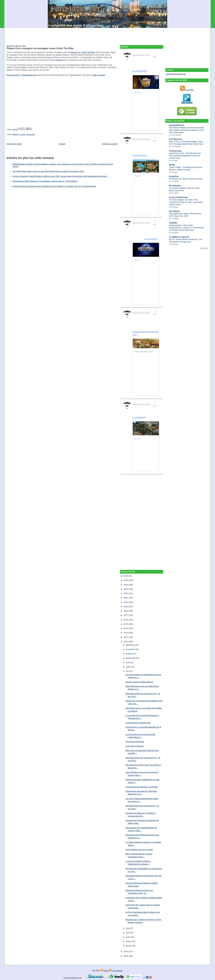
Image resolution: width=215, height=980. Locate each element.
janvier (129, 946)
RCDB (172, 165)
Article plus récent (14, 144)
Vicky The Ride (88, 52)
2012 (126, 637)
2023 (126, 589)
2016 (126, 620)
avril (128, 933)
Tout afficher (204, 248)
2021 (126, 598)
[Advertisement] (107, 35)
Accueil (62, 144)
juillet (128, 667)
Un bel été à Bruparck (135, 742)
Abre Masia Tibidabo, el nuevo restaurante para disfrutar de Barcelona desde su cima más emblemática (186, 130)
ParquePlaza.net (177, 125)
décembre (131, 645)
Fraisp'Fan (174, 176)
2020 (126, 602)
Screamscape (175, 151)
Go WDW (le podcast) (179, 237)
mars (128, 937)
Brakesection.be (29, 75)
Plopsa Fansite (13, 75)
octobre (130, 654)
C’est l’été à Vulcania (134, 746)
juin (128, 671)
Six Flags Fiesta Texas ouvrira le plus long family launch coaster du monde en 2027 (48, 171)
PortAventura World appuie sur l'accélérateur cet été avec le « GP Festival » (45, 181)
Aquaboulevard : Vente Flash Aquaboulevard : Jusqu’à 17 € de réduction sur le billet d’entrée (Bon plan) (187, 228)
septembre (131, 658)
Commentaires (116, 971)
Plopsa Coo (76, 52)
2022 (126, 593)
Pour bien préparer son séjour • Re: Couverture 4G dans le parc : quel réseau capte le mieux (186, 202)
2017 (126, 615)
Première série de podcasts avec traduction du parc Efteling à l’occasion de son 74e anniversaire (54, 186)
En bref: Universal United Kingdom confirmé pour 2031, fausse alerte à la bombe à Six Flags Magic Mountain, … (61, 176)
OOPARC (173, 223)
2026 (126, 576)
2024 (126, 585)
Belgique (16, 134)
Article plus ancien (110, 144)
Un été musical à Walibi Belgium (139, 682)
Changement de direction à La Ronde (142, 787)
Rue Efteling (175, 186)
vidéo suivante (99, 75)
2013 (126, 633)
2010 (126, 952)
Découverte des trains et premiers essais (186, 179)
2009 (126, 956)
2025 (126, 580)
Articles (105, 971)
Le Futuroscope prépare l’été (138, 723)
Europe (23, 134)
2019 (126, 607)
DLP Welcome (176, 139)
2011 (126, 642)
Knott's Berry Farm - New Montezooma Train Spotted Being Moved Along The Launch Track (185, 156)
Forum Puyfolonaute (179, 197)
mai (128, 928)
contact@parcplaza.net (176, 74)
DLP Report (174, 211)
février (129, 941)
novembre (131, 649)
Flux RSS (187, 90)
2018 (126, 611)
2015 (126, 624)
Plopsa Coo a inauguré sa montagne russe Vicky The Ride (40, 48)
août (128, 662)
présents (59, 60)
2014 (126, 628)
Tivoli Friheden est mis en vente (139, 850)
